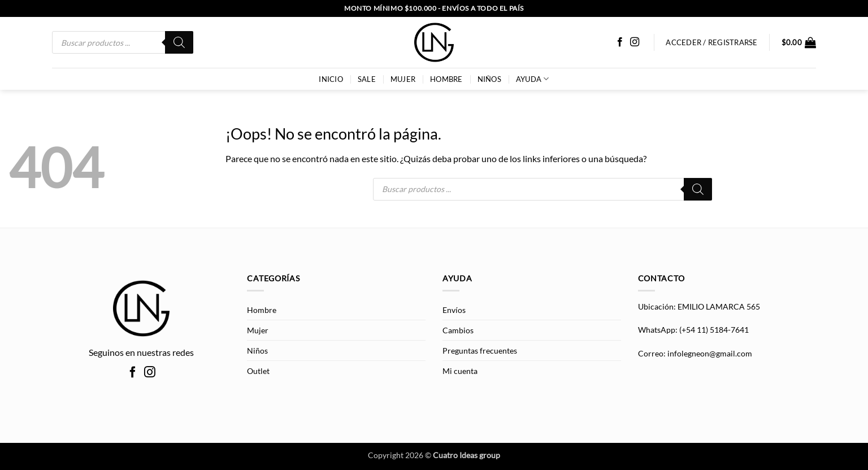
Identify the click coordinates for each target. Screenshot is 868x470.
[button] (799, 42)
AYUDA (533, 79)
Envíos (454, 310)
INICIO (331, 79)
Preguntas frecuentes (480, 351)
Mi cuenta (460, 371)
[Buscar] (179, 42)
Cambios (458, 330)
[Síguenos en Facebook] (620, 42)
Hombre (446, 79)
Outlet (258, 371)
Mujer (403, 79)
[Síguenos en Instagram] (635, 42)
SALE (367, 79)
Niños (489, 79)
